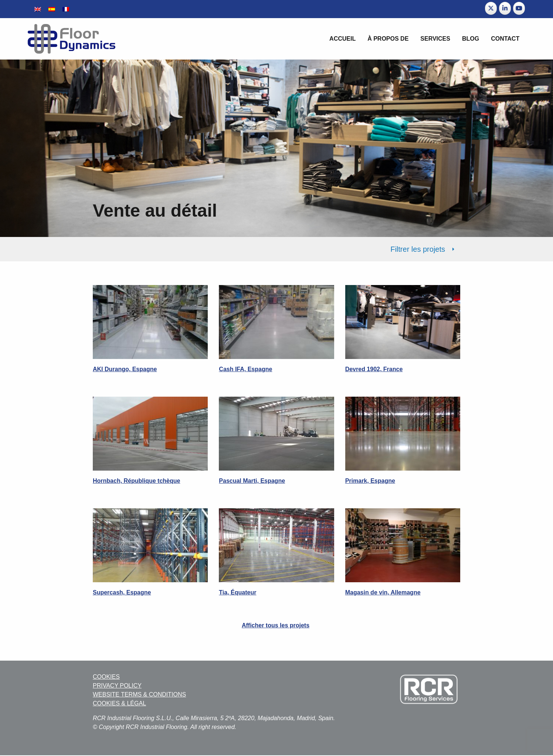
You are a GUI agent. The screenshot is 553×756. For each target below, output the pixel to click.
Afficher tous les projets (276, 625)
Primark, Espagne (370, 481)
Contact (505, 39)
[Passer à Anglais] (38, 9)
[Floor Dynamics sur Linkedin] (505, 8)
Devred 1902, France (374, 369)
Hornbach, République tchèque (136, 481)
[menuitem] (342, 39)
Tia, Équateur (238, 592)
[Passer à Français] (66, 9)
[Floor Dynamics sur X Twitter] (491, 8)
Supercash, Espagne (122, 592)
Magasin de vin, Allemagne (383, 592)
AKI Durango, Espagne (125, 369)
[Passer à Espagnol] (52, 9)
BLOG (471, 39)
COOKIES (106, 677)
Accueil (342, 39)
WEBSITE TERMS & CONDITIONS (139, 694)
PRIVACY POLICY (117, 686)
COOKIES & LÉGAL (119, 703)
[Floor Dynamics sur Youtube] (519, 8)
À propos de (388, 39)
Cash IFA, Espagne (245, 369)
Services (435, 39)
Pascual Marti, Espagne (252, 481)
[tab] (276, 249)
